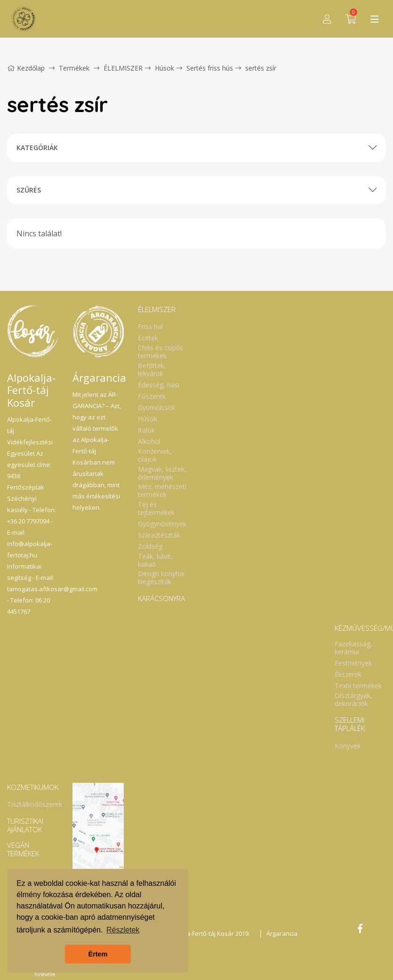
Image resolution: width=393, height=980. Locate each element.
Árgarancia (282, 933)
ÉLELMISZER (123, 68)
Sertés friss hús (210, 68)
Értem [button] (98, 954)
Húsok (164, 68)
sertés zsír (261, 68)
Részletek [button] (123, 930)
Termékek (74, 68)
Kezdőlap (26, 68)
